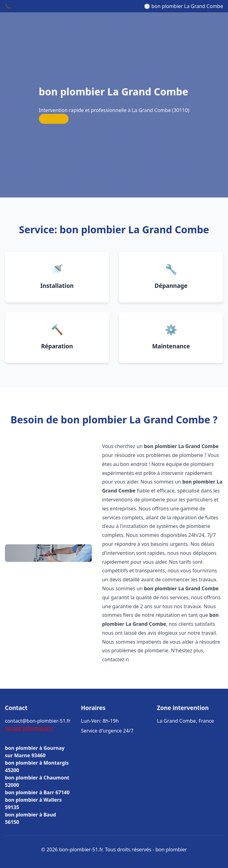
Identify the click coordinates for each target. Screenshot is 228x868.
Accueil (13, 728)
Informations (38, 728)
